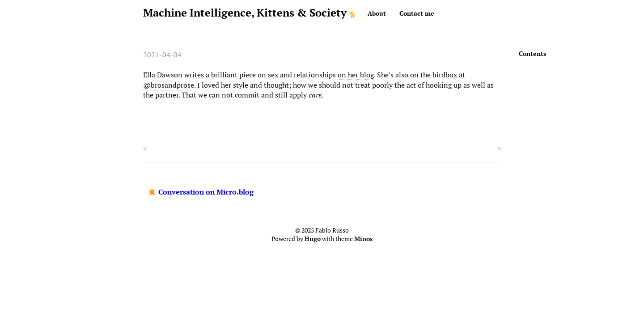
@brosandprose (169, 85)
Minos (363, 239)
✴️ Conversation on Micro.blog (201, 192)
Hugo (313, 239)
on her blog (356, 75)
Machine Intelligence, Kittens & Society (245, 13)
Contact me (417, 13)
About (377, 13)
